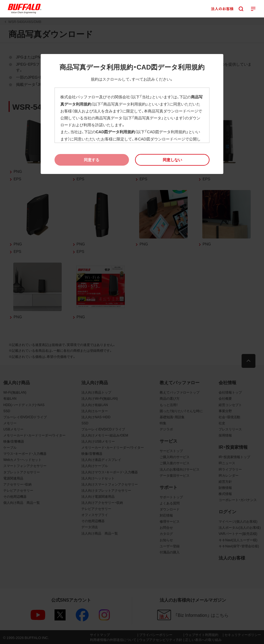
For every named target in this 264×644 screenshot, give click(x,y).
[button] (172, 160)
